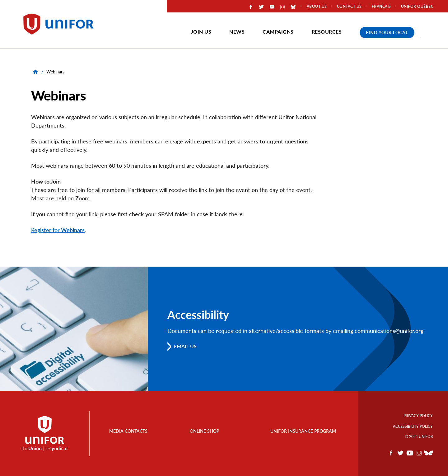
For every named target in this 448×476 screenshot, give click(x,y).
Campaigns (278, 32)
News (237, 32)
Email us (186, 346)
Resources (327, 32)
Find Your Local (387, 33)
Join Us (201, 32)
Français (381, 7)
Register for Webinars (58, 230)
